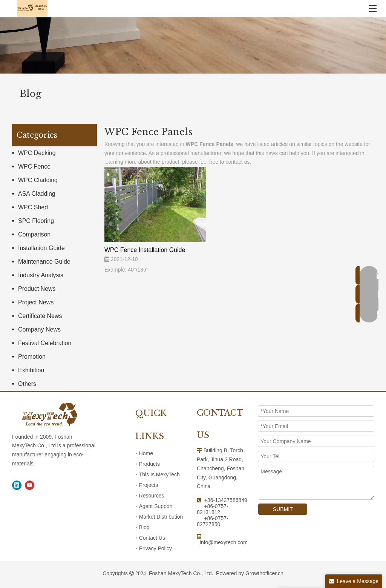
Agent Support (156, 506)
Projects (149, 485)
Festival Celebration (45, 343)
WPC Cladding (38, 180)
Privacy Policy (155, 548)
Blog (144, 527)
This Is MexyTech (159, 474)
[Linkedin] (17, 485)
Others (27, 384)
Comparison (34, 234)
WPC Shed (33, 207)
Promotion (32, 357)
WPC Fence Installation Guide (145, 250)
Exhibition (31, 370)
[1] (193, 45)
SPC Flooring (36, 221)
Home (146, 453)
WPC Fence (34, 167)
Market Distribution (161, 517)
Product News (37, 289)
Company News (39, 329)
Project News (36, 302)
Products (149, 464)
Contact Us (152, 538)
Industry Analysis (41, 275)
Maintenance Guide (44, 262)
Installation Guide (41, 248)
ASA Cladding (37, 194)
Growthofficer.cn (264, 573)
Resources (152, 496)
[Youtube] (30, 485)
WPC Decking (37, 153)
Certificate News (40, 316)
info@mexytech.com (224, 542)
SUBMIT (283, 509)
